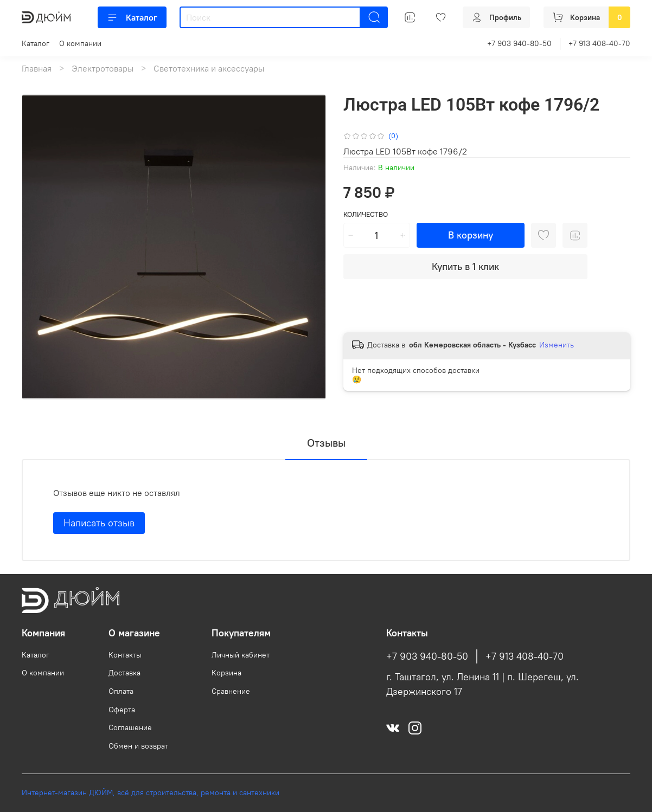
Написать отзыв (99, 523)
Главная (37, 68)
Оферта (122, 710)
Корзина (226, 673)
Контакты (125, 655)
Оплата (121, 691)
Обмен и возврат (138, 746)
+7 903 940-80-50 (519, 43)
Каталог (132, 17)
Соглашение (130, 727)
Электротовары (103, 68)
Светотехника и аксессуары (209, 68)
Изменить (557, 345)
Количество (366, 214)
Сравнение (231, 691)
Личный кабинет (241, 655)
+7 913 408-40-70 (599, 43)
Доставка (124, 673)
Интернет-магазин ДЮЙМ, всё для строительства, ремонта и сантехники (151, 792)
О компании (80, 43)
